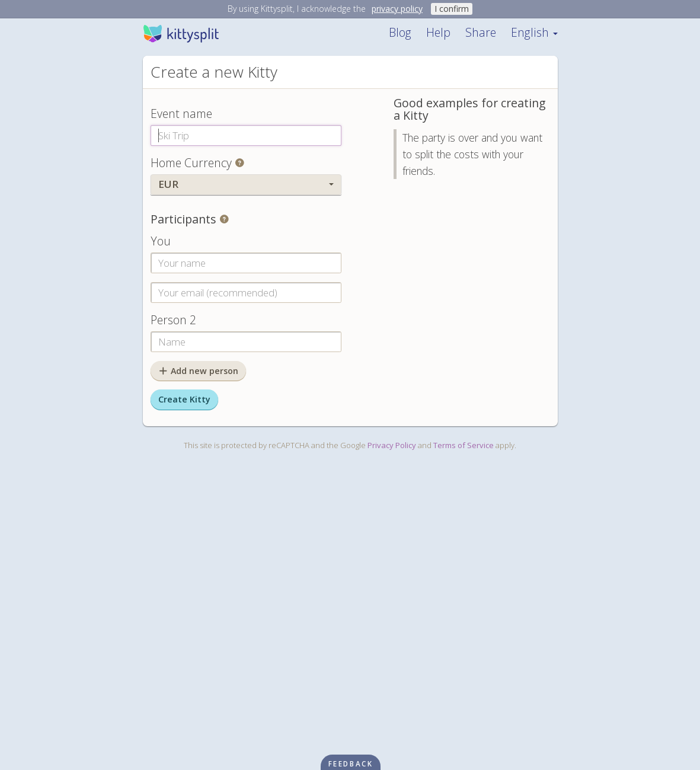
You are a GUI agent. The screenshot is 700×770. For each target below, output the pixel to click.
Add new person (199, 371)
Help (438, 32)
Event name (181, 114)
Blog (400, 32)
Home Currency (191, 163)
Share (481, 32)
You (161, 241)
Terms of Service (464, 445)
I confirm (452, 9)
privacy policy (397, 9)
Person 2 (173, 320)
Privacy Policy (392, 445)
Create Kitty (184, 399)
